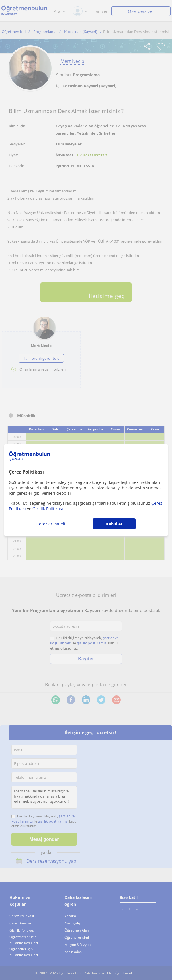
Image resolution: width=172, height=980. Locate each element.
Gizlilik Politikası (48, 509)
